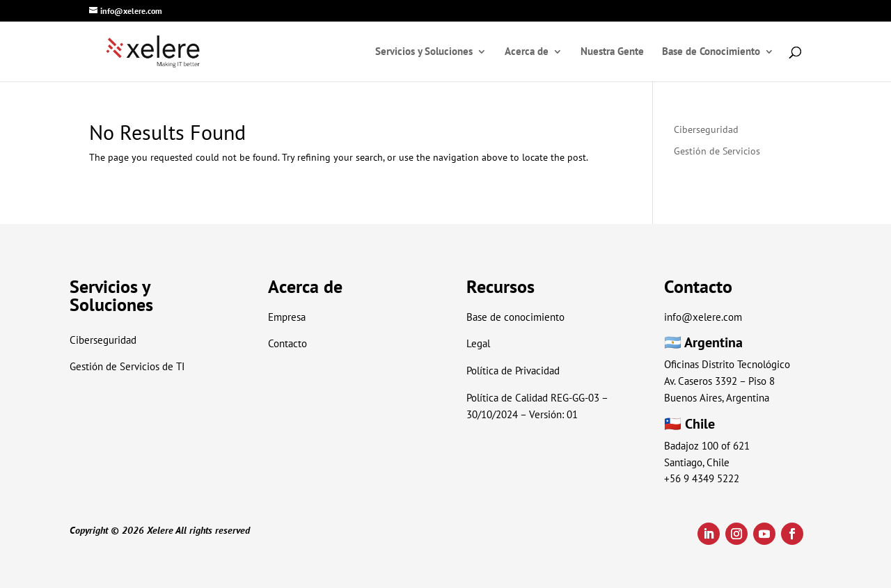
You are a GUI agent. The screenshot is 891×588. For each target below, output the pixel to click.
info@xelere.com (703, 317)
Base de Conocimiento (711, 52)
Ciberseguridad (706, 129)
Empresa (287, 317)
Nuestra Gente (612, 52)
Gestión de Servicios (717, 151)
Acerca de (527, 52)
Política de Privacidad (513, 371)
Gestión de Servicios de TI (127, 366)
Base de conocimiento (515, 317)
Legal (478, 343)
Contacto (287, 343)
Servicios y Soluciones (424, 52)
